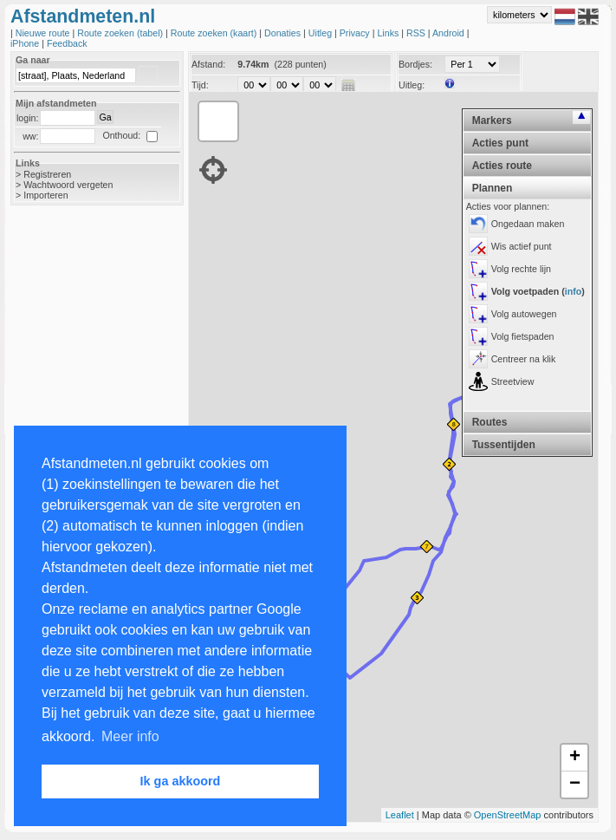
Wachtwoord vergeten (68, 185)
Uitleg (321, 33)
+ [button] (575, 758)
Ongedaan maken (528, 224)
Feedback (67, 43)
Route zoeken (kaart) (215, 33)
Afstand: (208, 64)
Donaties (284, 33)
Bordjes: (415, 64)
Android (450, 33)
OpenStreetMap (508, 815)
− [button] (575, 785)
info (574, 291)
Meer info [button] (130, 736)
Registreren (47, 174)
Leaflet (400, 815)
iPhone (26, 43)
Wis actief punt (522, 246)
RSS (417, 33)
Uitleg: (412, 85)
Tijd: (200, 85)
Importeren (46, 195)
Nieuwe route (44, 33)
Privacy (356, 33)
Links (389, 33)
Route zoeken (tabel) (121, 33)
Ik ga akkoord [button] (181, 781)
